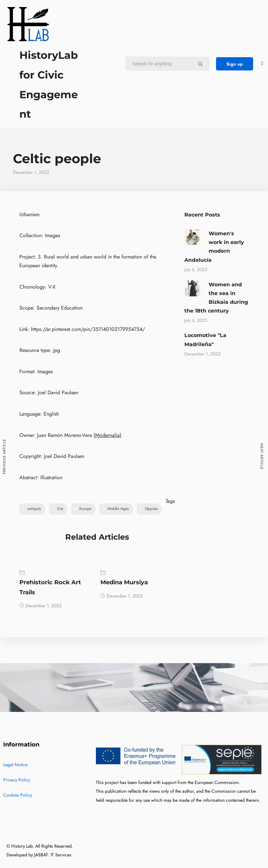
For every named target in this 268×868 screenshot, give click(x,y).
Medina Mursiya (124, 582)
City (60, 509)
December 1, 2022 (41, 606)
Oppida (151, 509)
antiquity (34, 509)
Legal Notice (15, 765)
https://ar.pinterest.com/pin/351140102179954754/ (88, 329)
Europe (85, 509)
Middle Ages (118, 509)
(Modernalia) (108, 435)
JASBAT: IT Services (53, 855)
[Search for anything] (201, 64)
